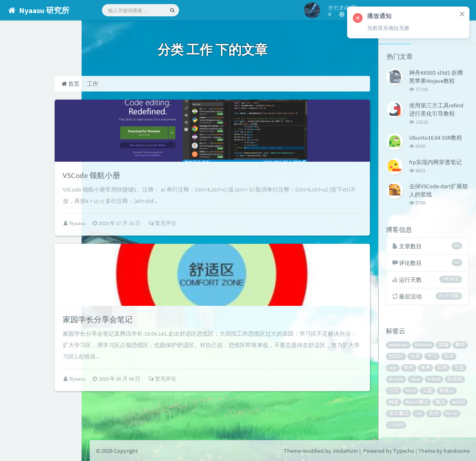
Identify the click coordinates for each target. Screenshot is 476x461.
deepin (414, 381)
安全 (394, 427)
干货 (394, 381)
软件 (426, 370)
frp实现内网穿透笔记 (435, 161)
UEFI (433, 393)
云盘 (450, 393)
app (410, 370)
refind (452, 381)
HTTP (412, 427)
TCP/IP (432, 427)
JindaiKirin (345, 451)
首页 (114, 84)
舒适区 (414, 358)
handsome (457, 451)
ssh (456, 415)
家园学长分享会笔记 (146, 345)
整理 (394, 358)
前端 (444, 347)
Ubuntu (424, 347)
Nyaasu (121, 237)
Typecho (404, 451)
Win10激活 (439, 404)
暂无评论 (206, 237)
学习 (449, 358)
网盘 (416, 404)
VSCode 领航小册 (139, 188)
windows (399, 347)
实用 (460, 370)
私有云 (397, 404)
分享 (433, 358)
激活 (394, 415)
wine (433, 381)
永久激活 (436, 415)
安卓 (394, 370)
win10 (413, 415)
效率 (443, 370)
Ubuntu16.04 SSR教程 (436, 137)
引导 (416, 393)
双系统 (397, 393)
